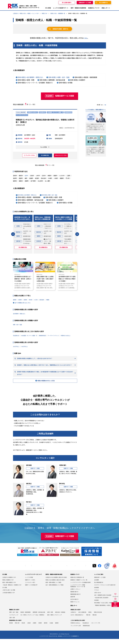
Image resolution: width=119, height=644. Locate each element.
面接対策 (73, 602)
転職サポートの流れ (30, 585)
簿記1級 (88, 620)
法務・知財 (12, 623)
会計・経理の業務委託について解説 (54, 590)
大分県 (38, 295)
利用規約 (97, 605)
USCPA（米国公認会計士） (77, 620)
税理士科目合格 (98, 617)
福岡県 (15, 295)
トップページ (21, 571)
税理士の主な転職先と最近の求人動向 (55, 585)
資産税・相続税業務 (25, 617)
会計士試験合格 (82, 617)
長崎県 (27, 295)
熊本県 (33, 295)
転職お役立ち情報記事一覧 (77, 583)
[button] (13, 232)
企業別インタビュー (75, 594)
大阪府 (29, 628)
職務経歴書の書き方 (75, 599)
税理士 (90, 617)
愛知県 (46, 628)
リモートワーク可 (95, 628)
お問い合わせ (71, 571)
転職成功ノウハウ (75, 580)
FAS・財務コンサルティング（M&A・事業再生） (33, 620)
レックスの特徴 (29, 583)
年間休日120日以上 (19, 334)
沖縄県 (51, 295)
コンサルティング (14, 620)
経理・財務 (50, 617)
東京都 (11, 628)
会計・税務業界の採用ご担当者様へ (41, 571)
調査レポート (74, 611)
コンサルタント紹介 (30, 588)
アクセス (97, 595)
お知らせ (89, 571)
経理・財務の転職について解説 (53, 588)
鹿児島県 (45, 295)
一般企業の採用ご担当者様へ (59, 571)
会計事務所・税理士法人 (20, 309)
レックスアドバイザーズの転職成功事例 (81, 588)
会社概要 (28, 571)
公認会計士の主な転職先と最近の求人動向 (56, 583)
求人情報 (5, 580)
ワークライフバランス (59, 331)
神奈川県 (17, 628)
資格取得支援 (46, 331)
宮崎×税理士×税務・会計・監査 (59, 77)
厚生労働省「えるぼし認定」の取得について (105, 608)
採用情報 (97, 593)
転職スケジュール (75, 607)
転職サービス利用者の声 (31, 590)
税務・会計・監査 (18, 320)
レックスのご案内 (99, 580)
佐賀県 (21, 295)
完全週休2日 (17, 331)
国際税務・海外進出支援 (39, 617)
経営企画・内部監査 (60, 617)
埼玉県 (23, 628)
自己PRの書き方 (75, 604)
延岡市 (27, 176)
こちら (85, 38)
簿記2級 (95, 620)
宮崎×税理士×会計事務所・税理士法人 (30, 77)
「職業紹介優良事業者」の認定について (104, 610)
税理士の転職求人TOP (8, 585)
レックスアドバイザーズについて (33, 580)
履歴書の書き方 (74, 597)
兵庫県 (34, 628)
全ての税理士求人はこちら (23, 298)
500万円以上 (26, 345)
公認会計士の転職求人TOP (9, 583)
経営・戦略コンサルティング (54, 620)
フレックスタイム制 (76, 631)
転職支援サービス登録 (100, 583)
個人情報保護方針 (80, 571)
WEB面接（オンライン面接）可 (31, 331)
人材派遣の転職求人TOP (9, 598)
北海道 (51, 628)
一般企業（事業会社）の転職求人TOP (12, 590)
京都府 (40, 628)
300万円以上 (17, 345)
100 (105, 105)
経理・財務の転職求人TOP (9, 588)
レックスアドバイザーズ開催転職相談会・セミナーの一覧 (78, 591)
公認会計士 (73, 617)
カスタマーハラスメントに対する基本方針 (105, 590)
